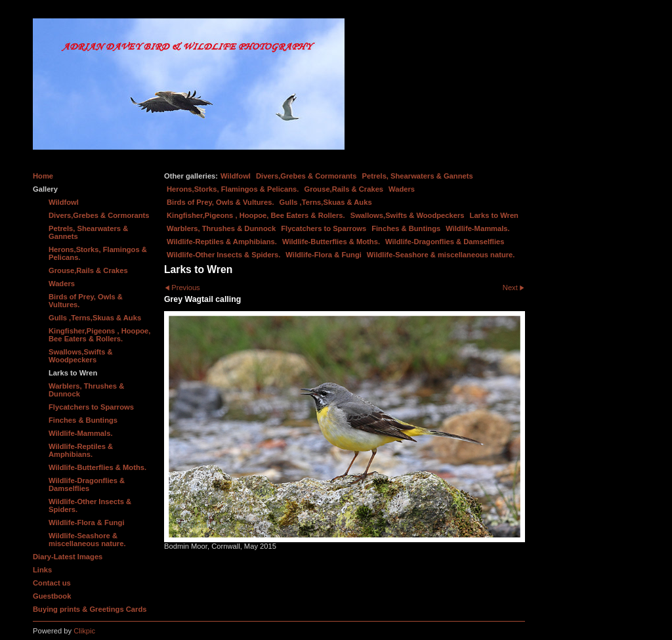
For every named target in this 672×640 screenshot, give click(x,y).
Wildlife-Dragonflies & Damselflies (445, 242)
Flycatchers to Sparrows (324, 228)
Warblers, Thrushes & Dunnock (221, 228)
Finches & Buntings (406, 228)
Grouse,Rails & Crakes (344, 189)
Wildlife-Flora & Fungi (324, 255)
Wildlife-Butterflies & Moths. (331, 242)
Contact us (52, 583)
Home (43, 176)
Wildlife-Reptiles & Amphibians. (222, 242)
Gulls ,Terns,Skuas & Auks (326, 202)
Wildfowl (236, 176)
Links (42, 570)
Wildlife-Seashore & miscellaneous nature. (441, 255)
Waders (402, 189)
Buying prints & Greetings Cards (90, 609)
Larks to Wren (494, 215)
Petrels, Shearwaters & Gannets (418, 176)
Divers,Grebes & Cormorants (306, 176)
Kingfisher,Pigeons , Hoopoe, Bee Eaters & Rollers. (256, 215)
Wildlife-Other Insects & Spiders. (223, 255)
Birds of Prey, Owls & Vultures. (220, 202)
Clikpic (84, 631)
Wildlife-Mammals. (478, 228)
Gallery (45, 189)
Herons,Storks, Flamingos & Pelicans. (233, 189)
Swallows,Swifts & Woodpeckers (408, 215)
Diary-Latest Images (68, 557)
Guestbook (52, 596)
